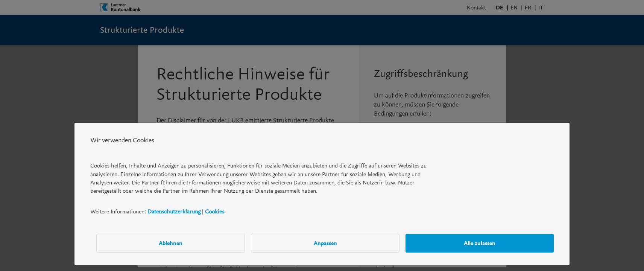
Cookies (215, 212)
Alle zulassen (480, 243)
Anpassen (325, 243)
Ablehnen (171, 243)
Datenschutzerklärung (174, 212)
